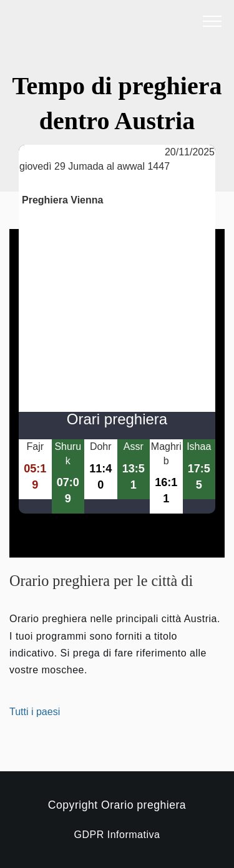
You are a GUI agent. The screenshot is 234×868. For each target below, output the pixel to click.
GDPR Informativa (117, 835)
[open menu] (212, 22)
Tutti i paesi (35, 712)
